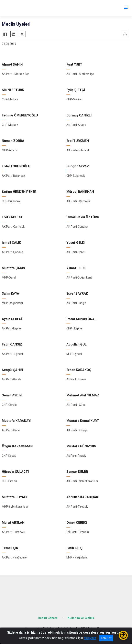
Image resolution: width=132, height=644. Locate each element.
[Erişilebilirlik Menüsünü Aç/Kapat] (123, 635)
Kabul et (106, 638)
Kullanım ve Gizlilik (81, 618)
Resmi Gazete (48, 618)
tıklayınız (90, 638)
